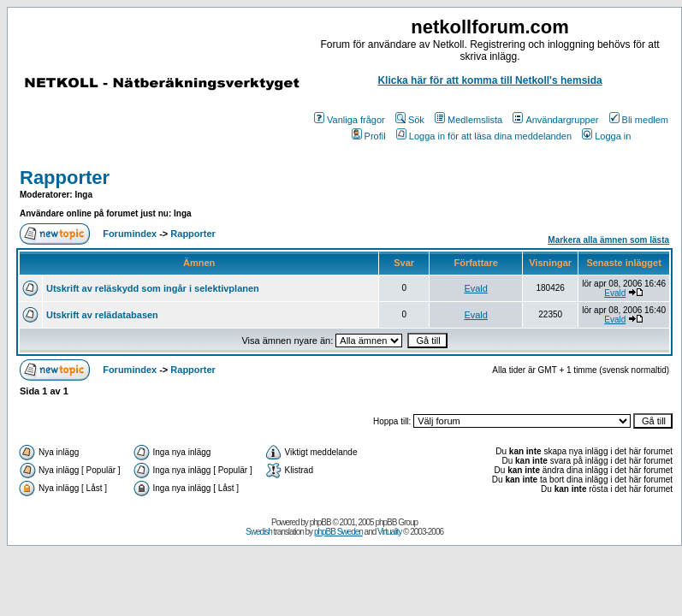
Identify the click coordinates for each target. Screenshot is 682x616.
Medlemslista (469, 120)
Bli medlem (639, 120)
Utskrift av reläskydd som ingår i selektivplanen (153, 288)
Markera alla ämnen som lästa (608, 240)
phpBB (320, 522)
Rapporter (65, 178)
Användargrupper (555, 120)
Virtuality (389, 532)
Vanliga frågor (350, 120)
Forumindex (130, 234)
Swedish (259, 532)
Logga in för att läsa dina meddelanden (484, 136)
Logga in (606, 136)
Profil (369, 136)
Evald (476, 288)
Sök (410, 120)
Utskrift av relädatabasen (102, 315)
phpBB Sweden (338, 532)
